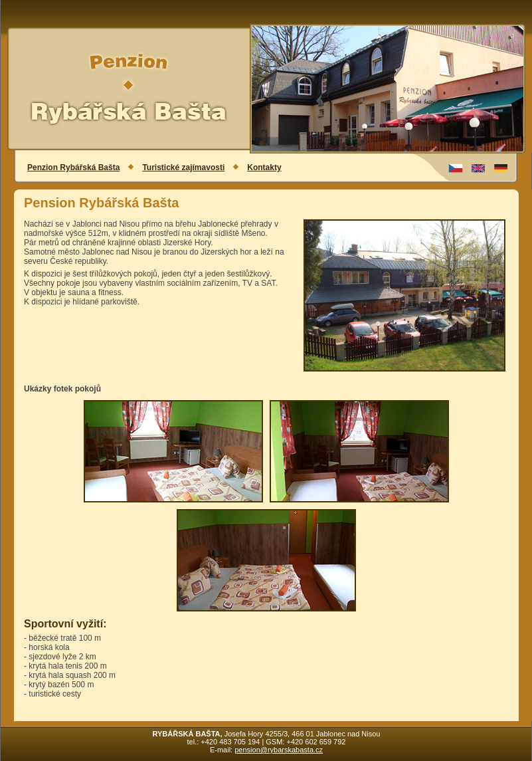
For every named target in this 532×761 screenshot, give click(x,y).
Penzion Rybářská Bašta (73, 167)
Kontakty (264, 167)
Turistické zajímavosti (183, 167)
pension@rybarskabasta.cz (279, 750)
